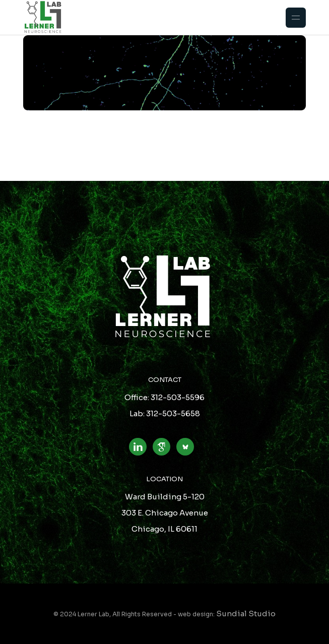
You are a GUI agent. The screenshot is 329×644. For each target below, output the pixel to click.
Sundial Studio (246, 614)
